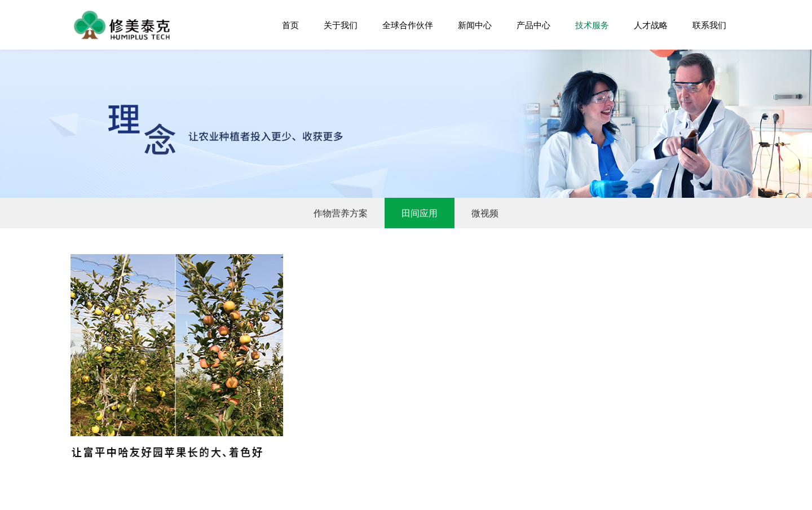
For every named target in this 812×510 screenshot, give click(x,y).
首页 (290, 25)
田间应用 (420, 213)
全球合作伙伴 (408, 25)
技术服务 (592, 25)
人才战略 (651, 25)
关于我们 (341, 25)
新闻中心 (475, 25)
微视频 (485, 213)
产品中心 (533, 25)
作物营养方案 (341, 213)
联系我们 (709, 25)
